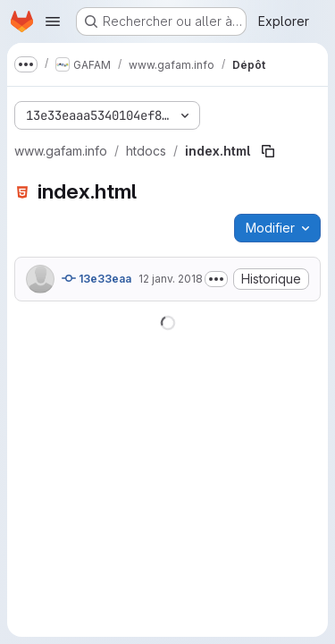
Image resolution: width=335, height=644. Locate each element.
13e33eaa (96, 278)
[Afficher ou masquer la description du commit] (216, 279)
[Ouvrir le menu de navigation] (53, 21)
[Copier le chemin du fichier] (268, 151)
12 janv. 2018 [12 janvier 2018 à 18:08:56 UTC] (171, 279)
